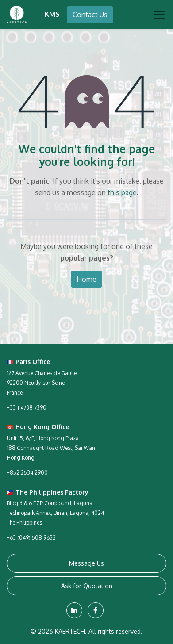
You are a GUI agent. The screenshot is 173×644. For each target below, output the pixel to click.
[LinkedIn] (74, 610)
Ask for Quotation (87, 586)
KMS (52, 14)
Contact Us (90, 15)
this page (122, 192)
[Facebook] (96, 610)
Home (86, 279)
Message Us (86, 563)
